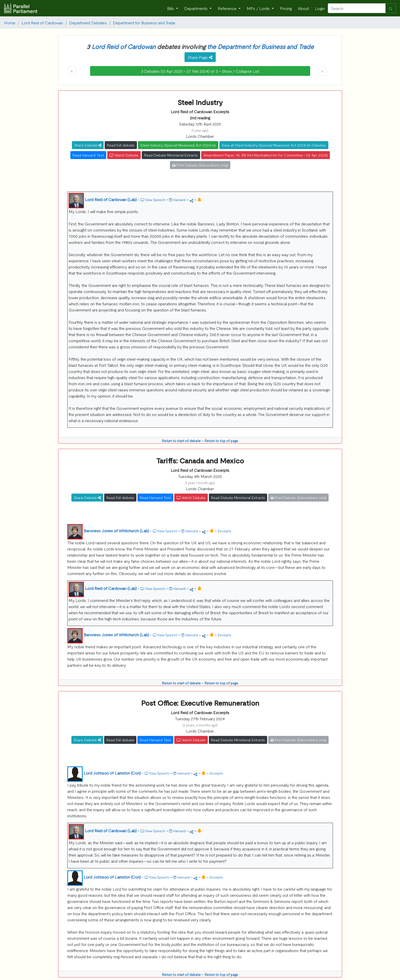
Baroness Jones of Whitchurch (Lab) (116, 530)
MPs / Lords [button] (259, 8)
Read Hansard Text (88, 155)
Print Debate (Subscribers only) (200, 165)
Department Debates (88, 23)
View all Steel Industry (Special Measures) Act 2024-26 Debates (274, 145)
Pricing (286, 8)
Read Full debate (121, 145)
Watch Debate (124, 155)
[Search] (357, 8)
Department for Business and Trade (144, 23)
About (303, 8)
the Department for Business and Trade (260, 46)
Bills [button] (171, 8)
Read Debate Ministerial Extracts (171, 155)
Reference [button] (228, 8)
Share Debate (88, 145)
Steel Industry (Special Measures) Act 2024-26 (178, 145)
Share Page (200, 57)
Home (10, 23)
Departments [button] (196, 8)
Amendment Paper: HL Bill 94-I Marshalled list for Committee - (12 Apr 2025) (266, 155)
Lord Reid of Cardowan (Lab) (111, 199)
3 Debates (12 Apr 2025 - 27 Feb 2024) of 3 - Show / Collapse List (200, 71)
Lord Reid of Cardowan (42, 23)
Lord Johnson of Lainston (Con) (112, 773)
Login (320, 8)
